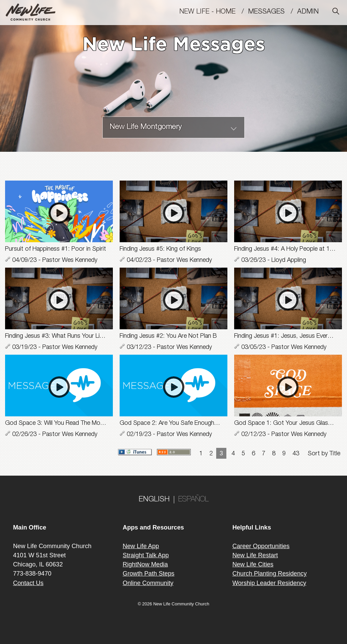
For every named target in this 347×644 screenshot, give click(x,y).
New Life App (141, 546)
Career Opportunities (261, 546)
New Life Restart (255, 555)
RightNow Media (145, 564)
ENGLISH (154, 500)
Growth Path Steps (149, 574)
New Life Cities (253, 564)
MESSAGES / (273, 12)
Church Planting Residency (270, 574)
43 (296, 454)
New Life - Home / (214, 12)
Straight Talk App (146, 555)
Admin (311, 12)
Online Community (148, 583)
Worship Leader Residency (269, 583)
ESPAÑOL (193, 500)
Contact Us (28, 583)
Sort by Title (324, 454)
